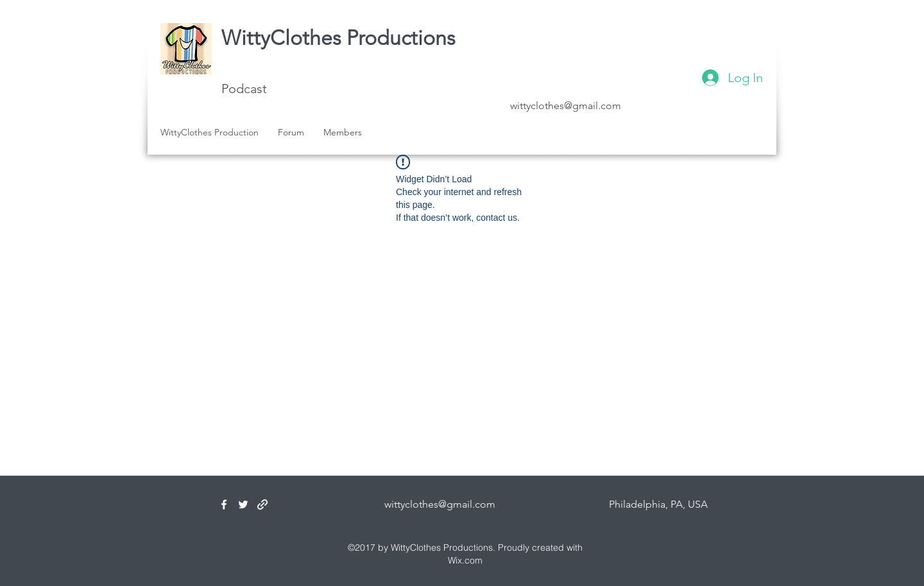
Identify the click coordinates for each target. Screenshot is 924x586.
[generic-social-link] (262, 504)
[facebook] (224, 504)
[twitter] (243, 504)
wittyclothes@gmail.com (566, 106)
